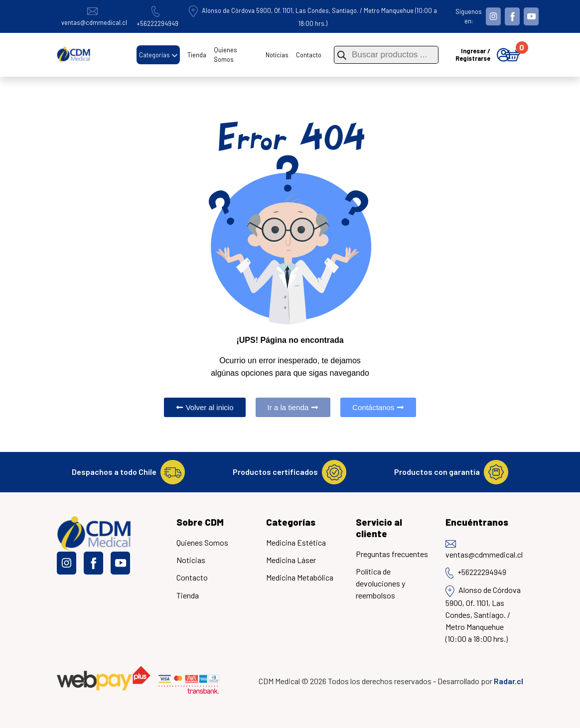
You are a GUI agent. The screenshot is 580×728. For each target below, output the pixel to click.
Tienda (197, 55)
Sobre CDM (200, 522)
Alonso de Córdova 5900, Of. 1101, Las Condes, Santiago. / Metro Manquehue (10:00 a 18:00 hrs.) (483, 614)
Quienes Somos (225, 55)
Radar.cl (508, 681)
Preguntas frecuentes (392, 554)
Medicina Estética (296, 542)
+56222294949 (476, 573)
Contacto (309, 55)
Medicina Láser (291, 560)
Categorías (154, 55)
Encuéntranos (477, 522)
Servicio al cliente (379, 528)
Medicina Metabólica (300, 577)
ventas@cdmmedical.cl (484, 550)
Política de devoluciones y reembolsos (380, 583)
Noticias (277, 55)
